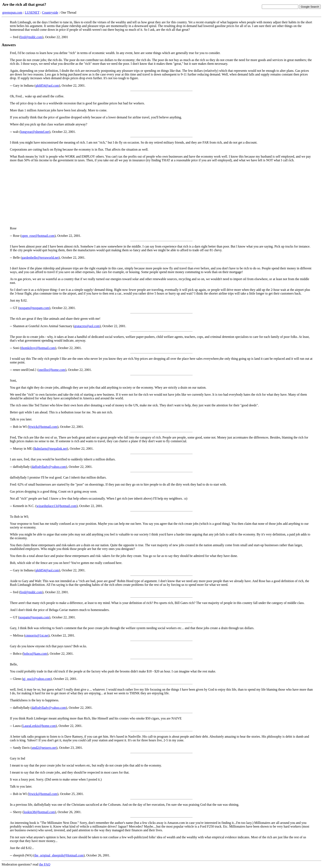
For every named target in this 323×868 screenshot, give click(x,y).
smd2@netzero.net (44, 748)
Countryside (50, 12)
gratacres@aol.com (87, 326)
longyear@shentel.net (35, 132)
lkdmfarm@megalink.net (50, 449)
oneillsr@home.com (52, 370)
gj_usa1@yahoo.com (37, 679)
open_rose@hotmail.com (38, 236)
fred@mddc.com (31, 37)
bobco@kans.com (35, 654)
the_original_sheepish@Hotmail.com (59, 855)
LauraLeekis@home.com (39, 726)
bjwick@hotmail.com (43, 427)
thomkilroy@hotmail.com (38, 348)
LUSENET (32, 12)
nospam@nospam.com (34, 308)
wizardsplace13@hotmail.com (57, 506)
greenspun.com (12, 12)
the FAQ (45, 864)
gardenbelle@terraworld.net (40, 258)
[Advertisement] (161, 194)
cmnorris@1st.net (37, 635)
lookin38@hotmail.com (39, 812)
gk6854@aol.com (47, 86)
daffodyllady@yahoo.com (49, 467)
